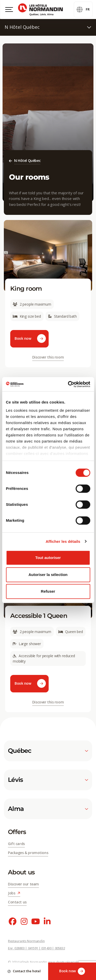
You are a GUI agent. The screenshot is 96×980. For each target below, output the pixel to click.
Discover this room (48, 357)
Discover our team (23, 884)
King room (26, 288)
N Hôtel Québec (48, 27)
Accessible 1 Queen (39, 616)
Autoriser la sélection (48, 575)
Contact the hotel (24, 971)
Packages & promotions (28, 853)
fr (83, 10)
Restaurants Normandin (26, 941)
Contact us (17, 902)
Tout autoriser (48, 558)
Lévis (48, 780)
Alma (48, 809)
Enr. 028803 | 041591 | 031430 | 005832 (36, 948)
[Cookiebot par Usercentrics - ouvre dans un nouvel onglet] (68, 384)
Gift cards (16, 844)
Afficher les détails (63, 541)
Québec (48, 751)
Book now (72, 971)
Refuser (48, 591)
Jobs (14, 893)
